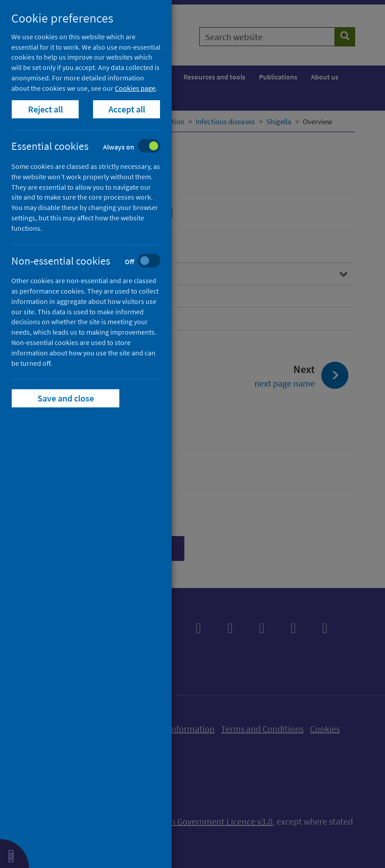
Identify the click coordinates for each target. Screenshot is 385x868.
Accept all (127, 109)
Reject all (45, 109)
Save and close (66, 398)
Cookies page (135, 88)
